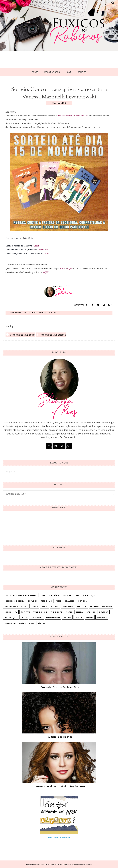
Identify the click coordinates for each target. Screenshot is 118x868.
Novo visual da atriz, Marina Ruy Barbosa (60, 786)
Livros (43, 312)
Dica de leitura (71, 595)
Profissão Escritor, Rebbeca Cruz (60, 687)
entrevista (37, 618)
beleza (79, 612)
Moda (45, 606)
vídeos (42, 623)
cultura (104, 612)
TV (16, 612)
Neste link (43, 250)
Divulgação (31, 312)
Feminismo (47, 601)
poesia (90, 618)
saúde (22, 623)
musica (79, 618)
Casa (43, 595)
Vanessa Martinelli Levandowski (73, 116)
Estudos (33, 601)
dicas (24, 618)
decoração (11, 618)
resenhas (102, 618)
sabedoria (10, 623)
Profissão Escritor (101, 606)
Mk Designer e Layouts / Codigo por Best (76, 864)
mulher (67, 618)
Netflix (55, 606)
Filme (58, 601)
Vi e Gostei (57, 612)
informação (53, 618)
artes (69, 612)
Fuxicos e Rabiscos (42, 864)
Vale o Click (40, 612)
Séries (8, 612)
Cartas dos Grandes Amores (20, 595)
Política (82, 606)
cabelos (91, 612)
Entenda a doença (15, 601)
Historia (83, 601)
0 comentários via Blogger (20, 335)
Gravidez (70, 601)
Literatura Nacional (16, 606)
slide (32, 623)
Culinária (54, 595)
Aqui (37, 246)
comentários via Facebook (51, 335)
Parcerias (68, 606)
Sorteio (53, 312)
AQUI (62, 268)
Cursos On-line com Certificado (59, 837)
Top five (25, 612)
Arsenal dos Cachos (60, 737)
